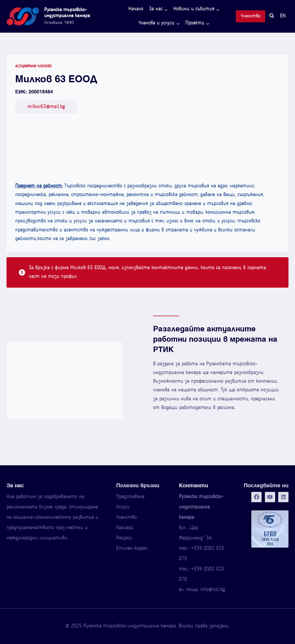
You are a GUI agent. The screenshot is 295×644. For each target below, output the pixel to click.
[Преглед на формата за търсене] (272, 16)
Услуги (123, 507)
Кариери (125, 528)
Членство (250, 16)
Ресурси (124, 538)
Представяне (130, 497)
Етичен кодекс (132, 549)
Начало (136, 9)
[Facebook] (256, 497)
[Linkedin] (283, 497)
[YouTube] (270, 497)
